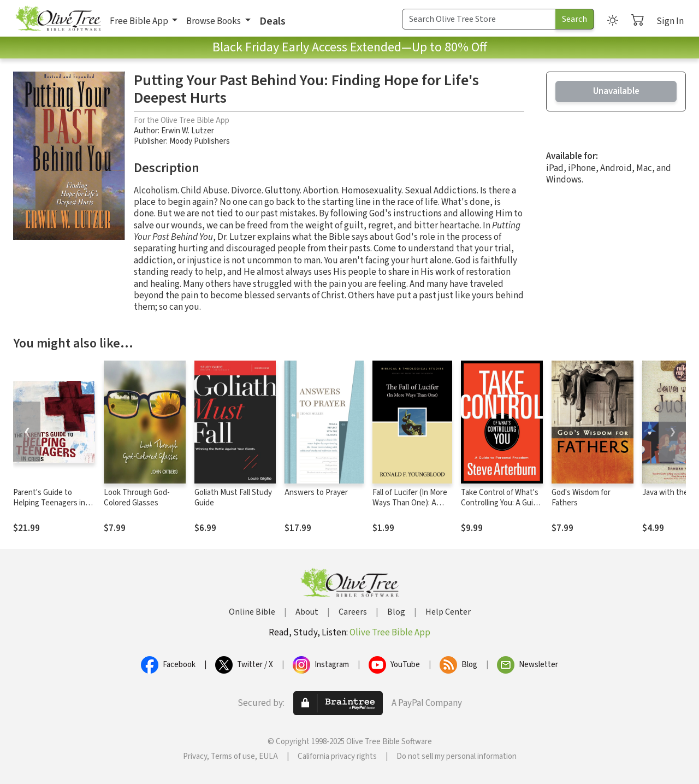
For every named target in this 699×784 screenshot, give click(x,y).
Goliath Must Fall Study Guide (233, 498)
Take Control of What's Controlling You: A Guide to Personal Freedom (501, 503)
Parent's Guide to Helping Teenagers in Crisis (49, 503)
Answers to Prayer (316, 493)
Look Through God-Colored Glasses (137, 498)
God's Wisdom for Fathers (581, 498)
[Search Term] (479, 19)
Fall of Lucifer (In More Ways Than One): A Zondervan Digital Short (410, 508)
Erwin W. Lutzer (188, 131)
